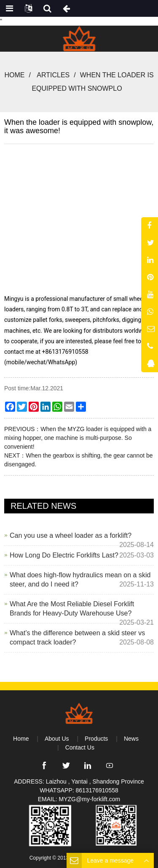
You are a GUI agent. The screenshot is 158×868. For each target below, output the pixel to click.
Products (96, 739)
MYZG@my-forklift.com (90, 799)
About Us (57, 739)
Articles (53, 75)
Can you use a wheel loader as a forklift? (71, 535)
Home (14, 75)
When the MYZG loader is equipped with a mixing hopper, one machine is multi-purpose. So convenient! (78, 438)
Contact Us (80, 747)
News (131, 739)
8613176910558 (97, 790)
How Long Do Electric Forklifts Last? (64, 555)
